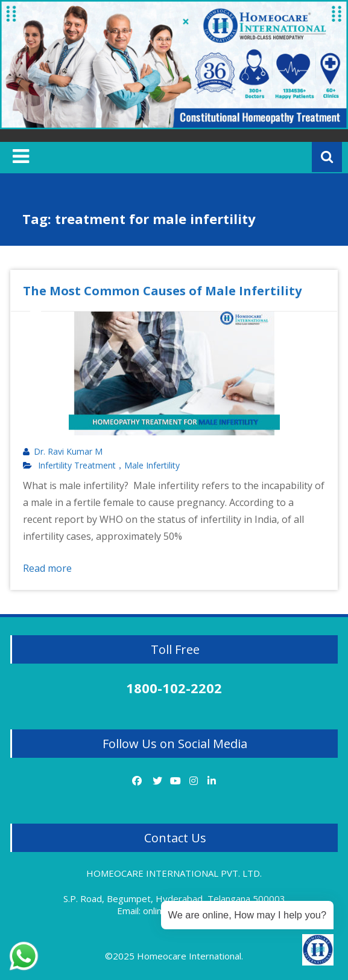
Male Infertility (152, 466)
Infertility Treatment (77, 466)
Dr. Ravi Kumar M (68, 452)
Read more (47, 568)
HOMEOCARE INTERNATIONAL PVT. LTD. (174, 873)
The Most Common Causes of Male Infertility (162, 291)
